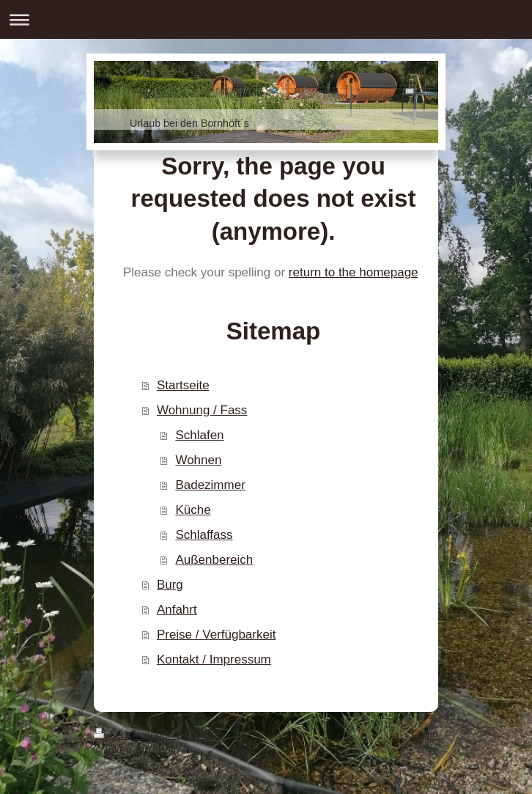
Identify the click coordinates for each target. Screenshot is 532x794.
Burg (170, 585)
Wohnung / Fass (202, 410)
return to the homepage (354, 272)
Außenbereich (214, 560)
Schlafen (199, 435)
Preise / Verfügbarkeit (217, 635)
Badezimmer (210, 485)
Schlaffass (204, 535)
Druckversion (136, 734)
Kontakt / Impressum (214, 659)
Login (425, 734)
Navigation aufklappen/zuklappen (266, 19)
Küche (193, 510)
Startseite (183, 385)
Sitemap (203, 734)
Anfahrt (177, 610)
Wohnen (198, 460)
